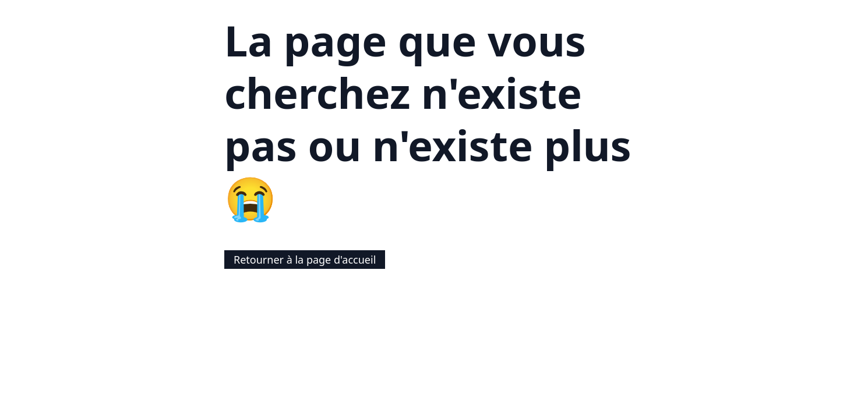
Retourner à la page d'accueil (305, 260)
